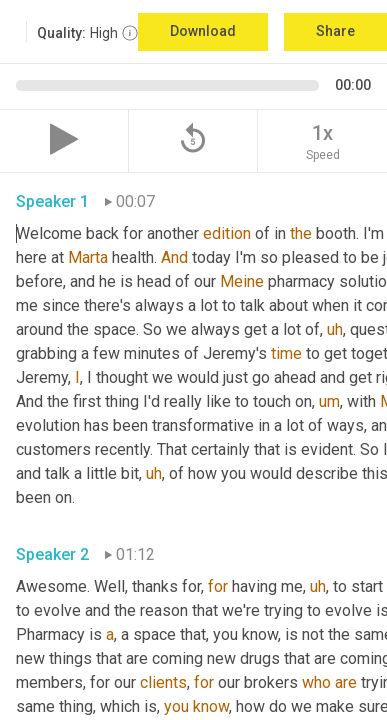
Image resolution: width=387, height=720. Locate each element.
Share (335, 31)
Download (203, 31)
